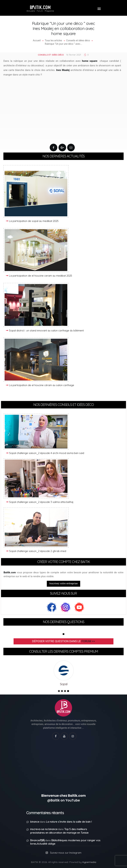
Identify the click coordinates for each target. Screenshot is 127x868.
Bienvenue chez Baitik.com (63, 796)
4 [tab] (68, 691)
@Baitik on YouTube (63, 800)
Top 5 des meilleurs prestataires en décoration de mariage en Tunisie (59, 831)
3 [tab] (65, 691)
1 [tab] (63, 634)
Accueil (37, 40)
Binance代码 (37, 840)
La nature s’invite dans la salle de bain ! (69, 822)
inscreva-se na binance (44, 829)
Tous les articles (53, 40)
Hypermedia (89, 862)
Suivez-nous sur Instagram (66, 853)
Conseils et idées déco (78, 40)
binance (35, 822)
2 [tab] (62, 691)
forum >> (88, 641)
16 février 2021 (74, 55)
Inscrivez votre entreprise (63, 583)
